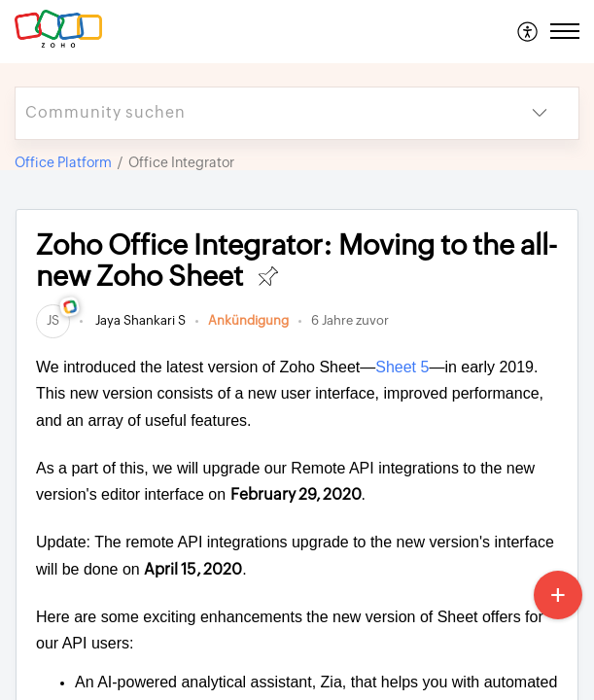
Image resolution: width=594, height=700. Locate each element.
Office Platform (63, 162)
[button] (528, 31)
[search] (258, 113)
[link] (53, 320)
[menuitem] (528, 31)
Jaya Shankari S (139, 320)
